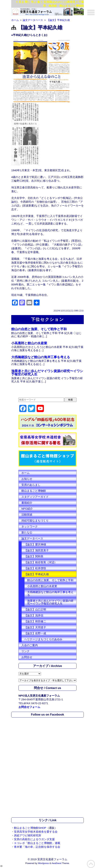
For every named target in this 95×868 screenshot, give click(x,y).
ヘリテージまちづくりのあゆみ (43, 639)
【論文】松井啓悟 (35, 568)
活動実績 (27, 515)
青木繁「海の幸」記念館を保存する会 (37, 847)
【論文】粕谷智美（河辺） (41, 562)
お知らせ (27, 479)
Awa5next (56, 863)
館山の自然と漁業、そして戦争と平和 (39, 329)
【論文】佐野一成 (35, 633)
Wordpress (43, 863)
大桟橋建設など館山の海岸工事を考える (41, 357)
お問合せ (27, 657)
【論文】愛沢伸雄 (35, 544)
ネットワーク (30, 526)
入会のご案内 (30, 645)
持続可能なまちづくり (35, 521)
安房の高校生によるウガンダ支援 (34, 839)
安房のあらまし (31, 485)
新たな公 (27, 532)
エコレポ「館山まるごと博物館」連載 (37, 843)
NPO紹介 (27, 509)
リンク (25, 651)
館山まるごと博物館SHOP (30, 828)
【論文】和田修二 (35, 621)
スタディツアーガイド (35, 497)
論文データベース (32, 538)
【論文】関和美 (34, 556)
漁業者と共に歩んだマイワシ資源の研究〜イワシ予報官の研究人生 (47, 373)
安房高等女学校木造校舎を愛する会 (36, 832)
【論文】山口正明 (35, 609)
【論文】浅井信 (34, 615)
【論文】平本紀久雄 (37, 574)
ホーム (25, 473)
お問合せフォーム (29, 707)
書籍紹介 (27, 503)
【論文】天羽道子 (35, 627)
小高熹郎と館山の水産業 (29, 343)
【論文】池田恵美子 (37, 550)
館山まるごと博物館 (34, 491)
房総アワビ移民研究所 (28, 835)
